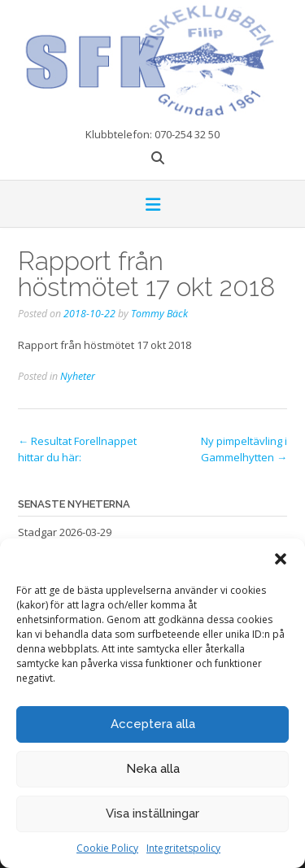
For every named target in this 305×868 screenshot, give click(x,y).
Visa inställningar (152, 813)
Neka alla (153, 769)
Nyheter (78, 376)
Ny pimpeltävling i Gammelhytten (244, 449)
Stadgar (37, 532)
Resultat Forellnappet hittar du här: (77, 449)
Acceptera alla (153, 724)
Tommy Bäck (159, 314)
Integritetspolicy (183, 848)
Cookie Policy (107, 848)
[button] (281, 559)
